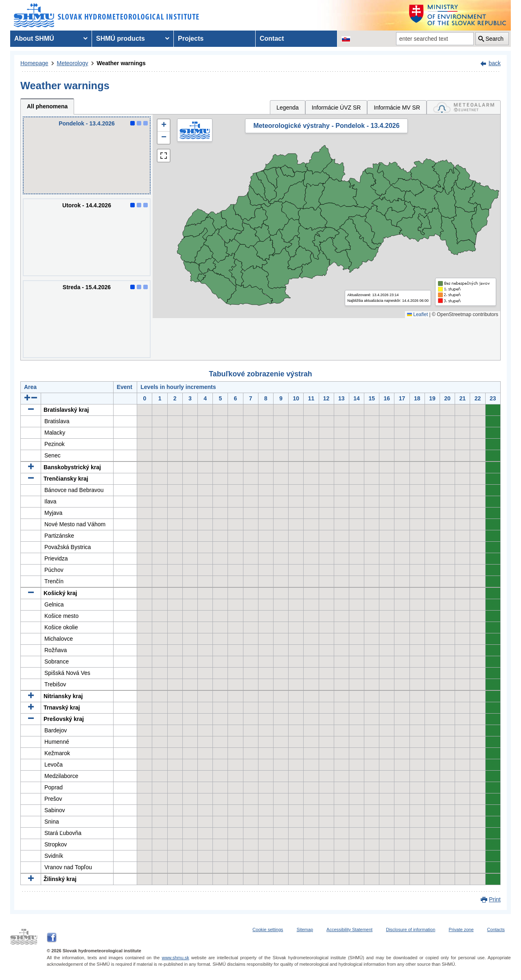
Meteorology (73, 63)
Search (495, 39)
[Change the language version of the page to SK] (346, 39)
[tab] (464, 107)
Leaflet (417, 314)
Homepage (34, 63)
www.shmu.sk (175, 958)
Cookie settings (268, 929)
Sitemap (305, 929)
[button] (164, 125)
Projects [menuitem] (191, 38)
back (495, 63)
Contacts (496, 929)
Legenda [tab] (288, 108)
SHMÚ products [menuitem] (120, 38)
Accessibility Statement (349, 929)
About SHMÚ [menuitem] (34, 38)
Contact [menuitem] (272, 38)
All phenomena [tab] (47, 106)
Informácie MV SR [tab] (397, 108)
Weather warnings (121, 63)
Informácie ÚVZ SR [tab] (336, 108)
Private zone (461, 929)
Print (495, 899)
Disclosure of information (410, 929)
